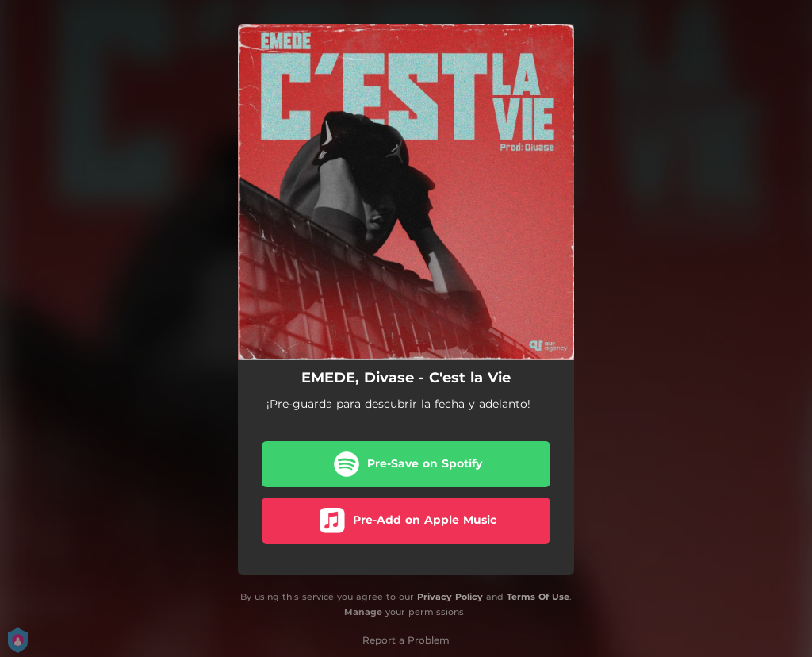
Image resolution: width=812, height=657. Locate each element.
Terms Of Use (538, 597)
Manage (363, 612)
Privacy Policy (450, 597)
